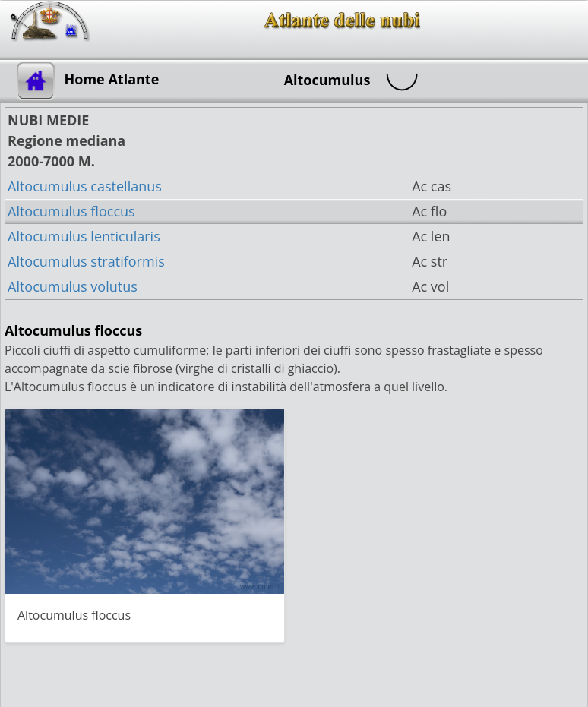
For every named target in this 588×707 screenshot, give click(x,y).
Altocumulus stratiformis (86, 261)
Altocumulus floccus (71, 211)
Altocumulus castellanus (85, 186)
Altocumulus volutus (73, 286)
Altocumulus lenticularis (84, 236)
